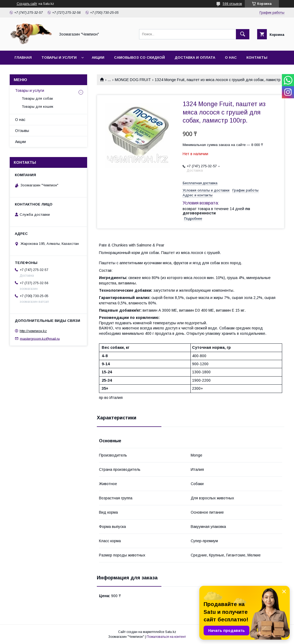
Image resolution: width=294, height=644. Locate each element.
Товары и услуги (59, 58)
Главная (23, 58)
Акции (98, 58)
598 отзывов (232, 4)
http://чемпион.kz (33, 331)
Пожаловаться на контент (166, 637)
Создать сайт (27, 4)
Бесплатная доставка (200, 183)
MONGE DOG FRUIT (133, 80)
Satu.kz (171, 632)
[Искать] (243, 34)
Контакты (257, 58)
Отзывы (22, 131)
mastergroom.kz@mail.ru (40, 338)
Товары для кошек (38, 107)
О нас (231, 58)
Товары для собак (37, 98)
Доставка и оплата (195, 58)
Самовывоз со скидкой (139, 58)
